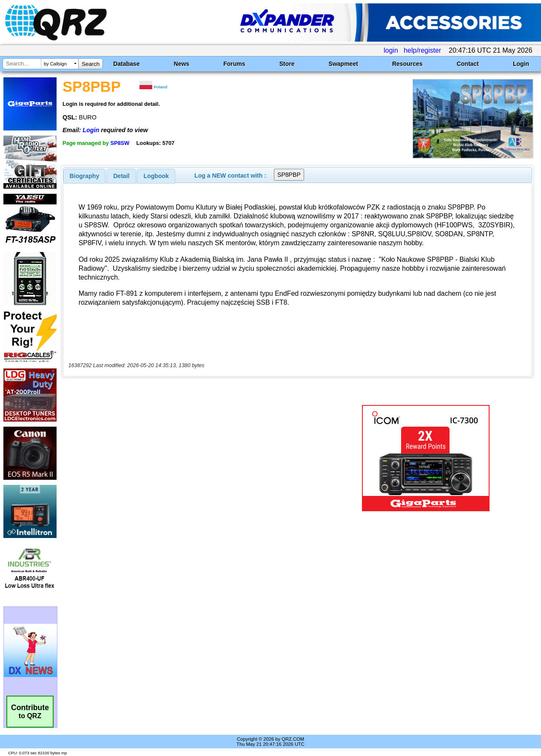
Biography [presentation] (85, 176)
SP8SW (120, 143)
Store (287, 64)
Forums (234, 64)
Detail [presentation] (121, 176)
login (391, 50)
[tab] (85, 176)
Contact (468, 64)
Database (126, 64)
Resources (407, 64)
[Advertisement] (196, 458)
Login (521, 64)
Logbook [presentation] (156, 176)
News (182, 64)
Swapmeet (343, 64)
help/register (422, 50)
